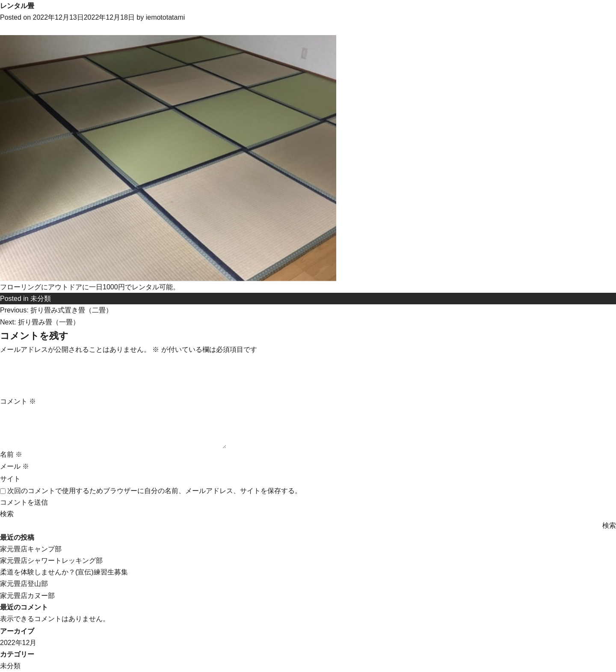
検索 (7, 514)
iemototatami (166, 17)
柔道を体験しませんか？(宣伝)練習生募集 (64, 572)
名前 (11, 454)
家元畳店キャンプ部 (31, 549)
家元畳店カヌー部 (27, 596)
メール (15, 466)
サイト (10, 479)
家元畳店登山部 (24, 584)
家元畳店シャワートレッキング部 (51, 560)
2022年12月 (18, 643)
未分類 (41, 299)
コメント (18, 401)
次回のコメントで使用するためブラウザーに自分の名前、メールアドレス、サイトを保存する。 (154, 491)
